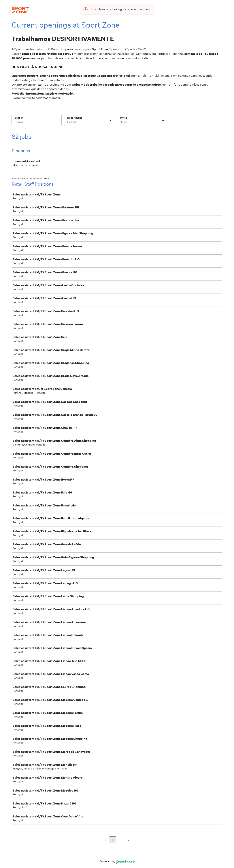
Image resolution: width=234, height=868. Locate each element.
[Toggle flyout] (110, 121)
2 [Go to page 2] (121, 840)
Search (19, 118)
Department (74, 118)
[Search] (37, 123)
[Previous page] (105, 840)
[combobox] (68, 122)
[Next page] (129, 840)
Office (123, 118)
